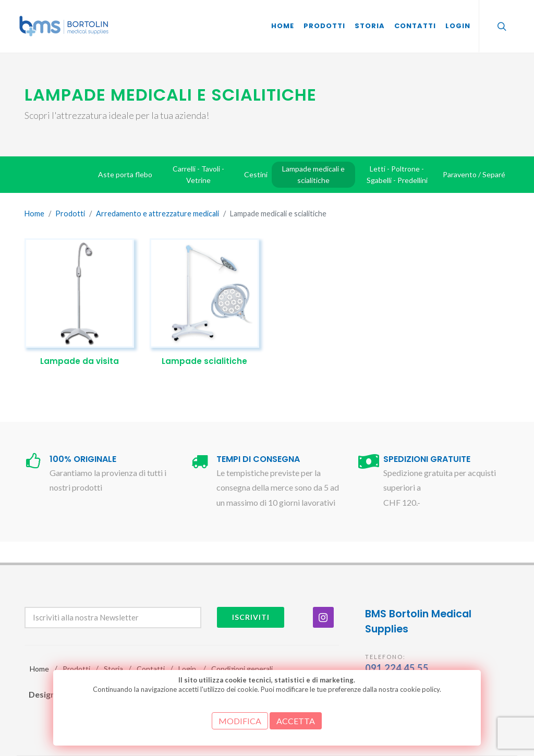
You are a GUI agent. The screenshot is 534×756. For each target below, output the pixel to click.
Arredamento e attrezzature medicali (157, 214)
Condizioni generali (242, 669)
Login (187, 669)
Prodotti (70, 214)
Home (34, 214)
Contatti (151, 669)
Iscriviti (251, 617)
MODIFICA (240, 721)
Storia (113, 669)
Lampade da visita (80, 361)
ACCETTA (296, 721)
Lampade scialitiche (204, 361)
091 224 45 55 (397, 668)
